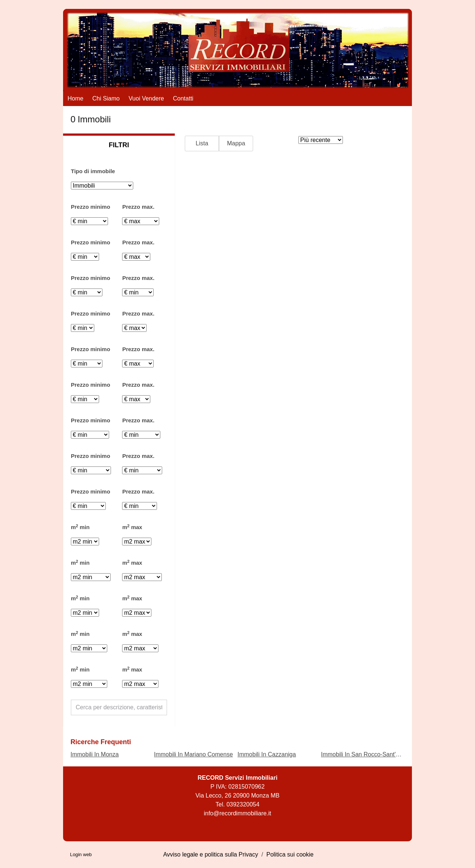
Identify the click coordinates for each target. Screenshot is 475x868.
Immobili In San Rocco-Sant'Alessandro (373, 754)
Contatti (183, 98)
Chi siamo (106, 98)
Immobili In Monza (95, 754)
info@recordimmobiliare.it (237, 813)
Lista (202, 143)
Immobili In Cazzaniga (267, 754)
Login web (81, 854)
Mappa (236, 143)
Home (76, 98)
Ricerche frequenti (101, 742)
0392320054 (243, 804)
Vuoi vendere (146, 98)
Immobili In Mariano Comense (194, 754)
